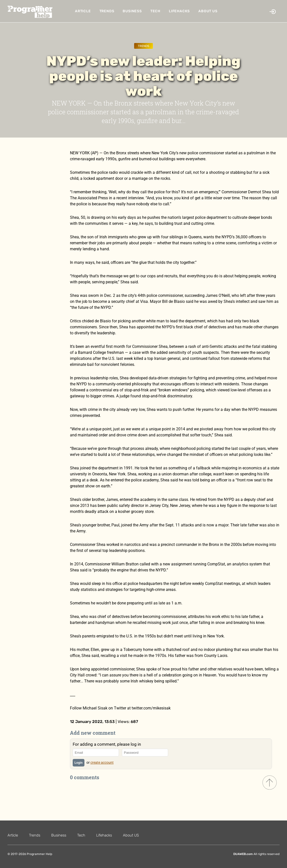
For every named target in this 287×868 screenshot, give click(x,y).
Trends (107, 11)
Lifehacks (179, 11)
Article (83, 11)
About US (208, 11)
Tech (155, 11)
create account (102, 762)
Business (132, 11)
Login (79, 763)
